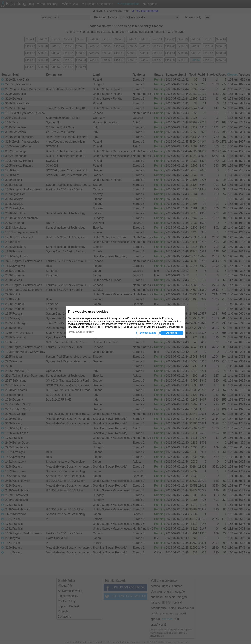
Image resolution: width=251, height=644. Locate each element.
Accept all (172, 333)
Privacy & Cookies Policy (81, 332)
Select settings (148, 333)
